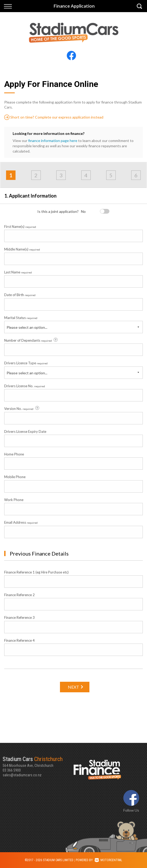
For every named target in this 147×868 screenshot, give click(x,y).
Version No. (22, 408)
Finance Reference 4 (19, 640)
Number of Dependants (31, 340)
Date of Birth (20, 295)
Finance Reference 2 (19, 595)
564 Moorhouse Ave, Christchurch (38, 762)
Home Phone (14, 454)
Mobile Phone (15, 477)
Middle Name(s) (22, 249)
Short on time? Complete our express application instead (54, 117)
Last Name (18, 272)
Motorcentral (108, 860)
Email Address (21, 522)
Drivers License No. (25, 386)
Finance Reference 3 (19, 617)
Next (73, 687)
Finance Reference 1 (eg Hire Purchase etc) (36, 572)
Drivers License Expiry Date (25, 431)
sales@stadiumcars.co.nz (22, 775)
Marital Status (21, 318)
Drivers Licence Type (26, 363)
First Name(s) (20, 227)
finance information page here (53, 141)
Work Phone (14, 500)
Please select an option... (27, 327)
